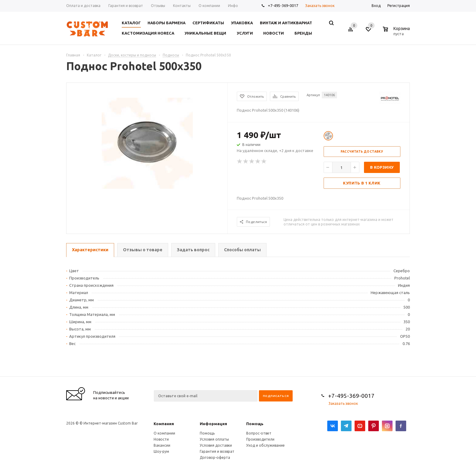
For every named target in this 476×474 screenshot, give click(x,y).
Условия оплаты (214, 439)
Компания (164, 424)
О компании (164, 433)
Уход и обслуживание (265, 445)
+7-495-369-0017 (283, 5)
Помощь (255, 424)
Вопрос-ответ (259, 433)
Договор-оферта (215, 457)
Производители (260, 439)
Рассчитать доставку (362, 152)
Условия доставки (216, 445)
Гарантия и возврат (217, 451)
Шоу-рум (161, 451)
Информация (213, 424)
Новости (161, 439)
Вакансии (162, 445)
